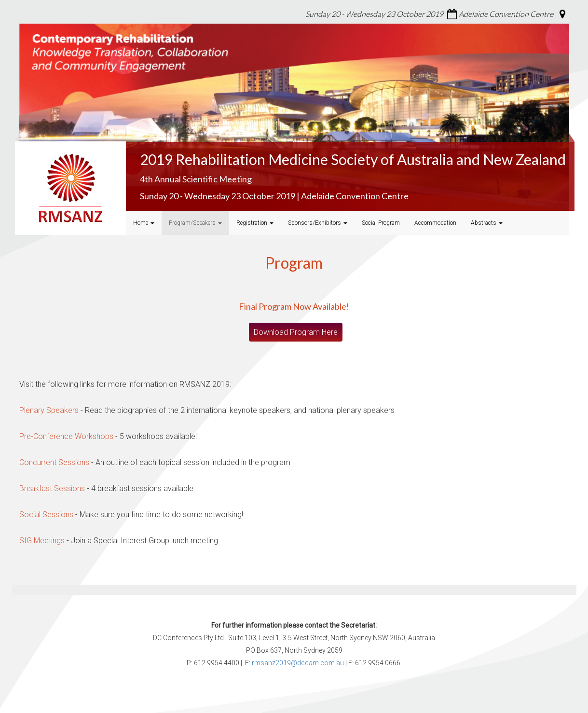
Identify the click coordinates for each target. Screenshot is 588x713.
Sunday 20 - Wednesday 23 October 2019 (374, 14)
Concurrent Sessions (54, 462)
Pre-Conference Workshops (66, 436)
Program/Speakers (195, 223)
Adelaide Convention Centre (506, 14)
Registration (255, 223)
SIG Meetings (42, 541)
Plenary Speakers (49, 410)
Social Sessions (46, 514)
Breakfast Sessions (52, 488)
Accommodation (435, 223)
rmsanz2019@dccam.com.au (298, 663)
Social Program (381, 223)
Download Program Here (296, 332)
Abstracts (487, 223)
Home (144, 223)
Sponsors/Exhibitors (318, 223)
